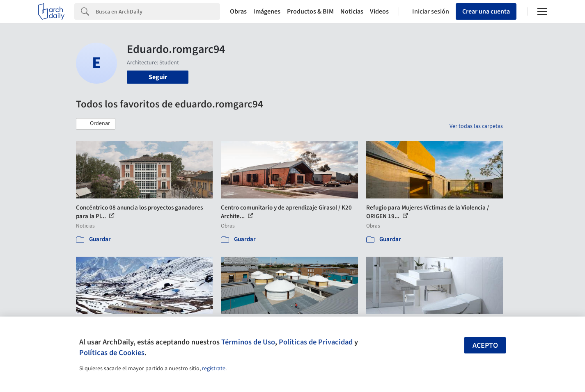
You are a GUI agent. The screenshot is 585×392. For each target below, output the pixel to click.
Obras (238, 11)
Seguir (158, 77)
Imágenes (267, 11)
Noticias (352, 11)
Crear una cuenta (486, 11)
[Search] (158, 11)
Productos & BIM (310, 11)
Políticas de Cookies (112, 353)
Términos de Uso (248, 342)
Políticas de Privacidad (316, 342)
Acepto (485, 345)
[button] (96, 124)
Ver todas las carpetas (476, 126)
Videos (379, 11)
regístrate (214, 369)
